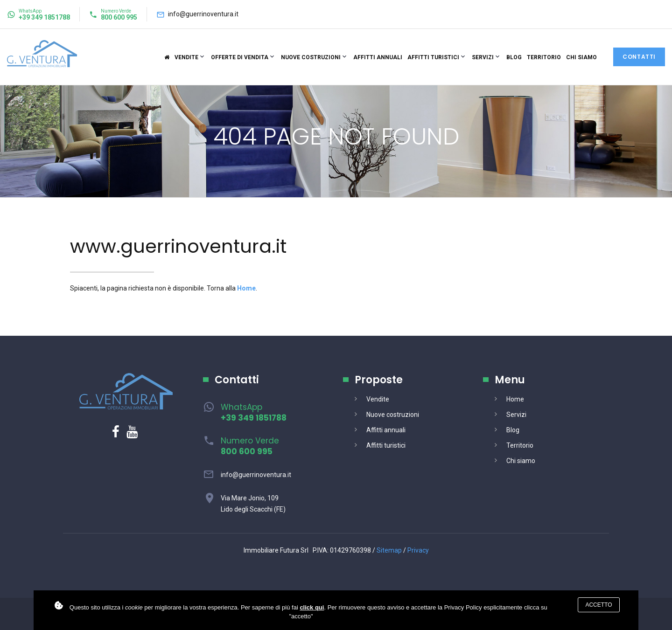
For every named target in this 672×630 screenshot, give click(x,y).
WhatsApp (254, 412)
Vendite (186, 57)
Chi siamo (581, 57)
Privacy (418, 550)
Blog (514, 57)
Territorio (544, 57)
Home (515, 399)
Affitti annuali (378, 57)
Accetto (598, 605)
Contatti (639, 57)
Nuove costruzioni (311, 57)
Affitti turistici (433, 57)
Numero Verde (250, 446)
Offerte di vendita (240, 57)
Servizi (483, 57)
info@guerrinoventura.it (203, 14)
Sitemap (389, 550)
